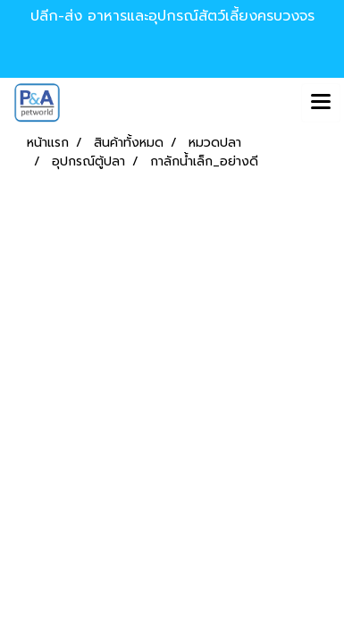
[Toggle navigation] (321, 103)
